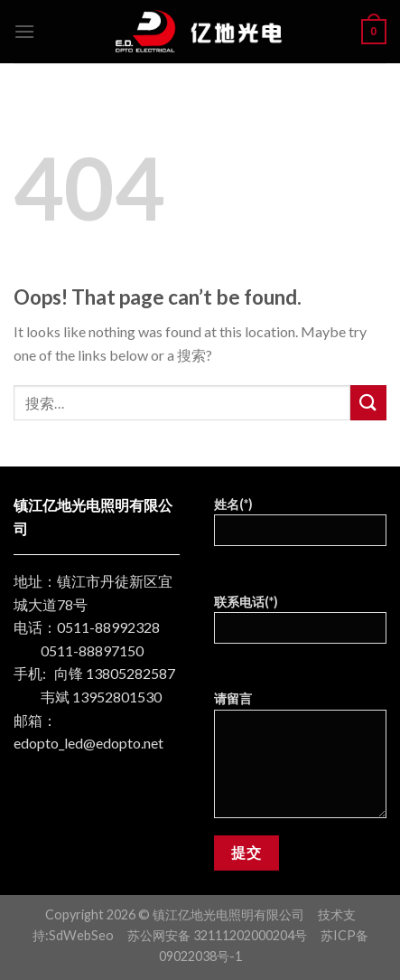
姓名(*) (301, 528)
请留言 (301, 760)
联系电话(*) (301, 625)
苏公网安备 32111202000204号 (217, 935)
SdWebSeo (81, 935)
